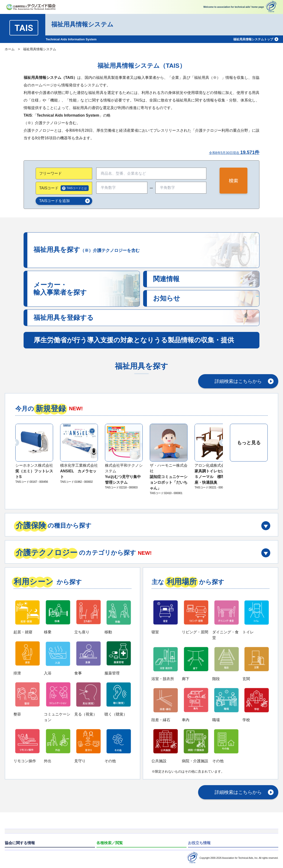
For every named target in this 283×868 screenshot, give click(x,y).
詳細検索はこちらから (238, 381)
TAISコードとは (77, 188)
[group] (34, 454)
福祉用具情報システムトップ (253, 39)
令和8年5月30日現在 (234, 153)
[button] (16, 443)
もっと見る (249, 443)
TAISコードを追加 (54, 201)
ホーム (10, 49)
